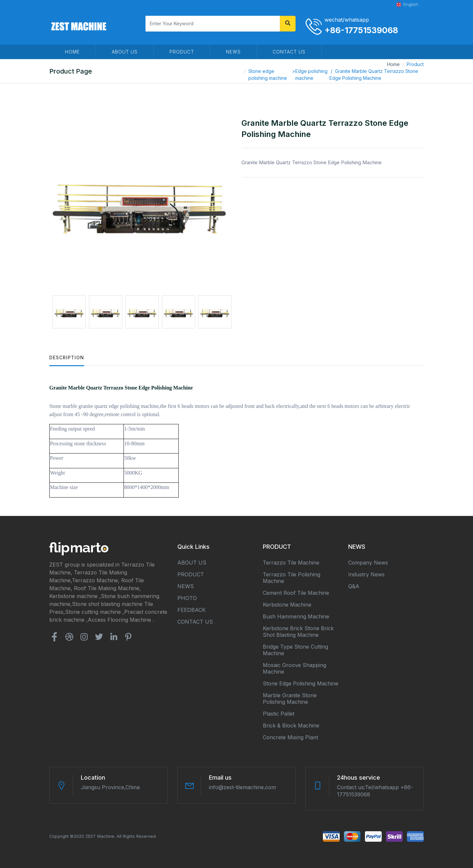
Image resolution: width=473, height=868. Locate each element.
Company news (368, 563)
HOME (72, 52)
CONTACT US (289, 52)
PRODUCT (182, 52)
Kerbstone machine (287, 605)
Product (415, 64)
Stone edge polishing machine (268, 75)
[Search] (213, 24)
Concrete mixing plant (290, 737)
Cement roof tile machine (296, 593)
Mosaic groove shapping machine (294, 668)
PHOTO (187, 598)
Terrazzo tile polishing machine (292, 578)
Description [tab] (67, 357)
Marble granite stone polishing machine (290, 699)
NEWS (233, 52)
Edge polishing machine (311, 75)
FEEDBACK (191, 610)
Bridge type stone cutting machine (295, 650)
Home (393, 64)
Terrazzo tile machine (291, 563)
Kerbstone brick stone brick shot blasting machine (298, 632)
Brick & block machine (291, 725)
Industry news (366, 574)
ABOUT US (125, 52)
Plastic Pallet (279, 714)
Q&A (354, 586)
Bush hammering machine (296, 616)
